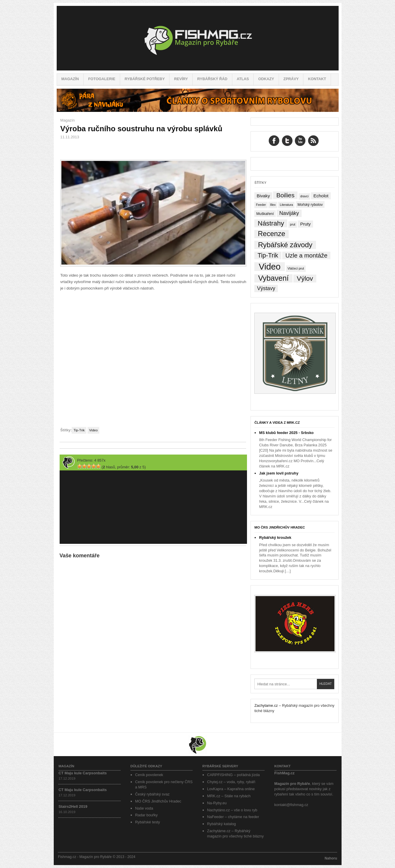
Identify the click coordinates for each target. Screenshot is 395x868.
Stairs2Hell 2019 (73, 806)
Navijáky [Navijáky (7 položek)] (289, 213)
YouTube (300, 141)
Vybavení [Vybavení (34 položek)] (273, 278)
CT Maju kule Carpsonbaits (83, 773)
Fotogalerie (102, 79)
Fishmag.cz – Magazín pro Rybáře (198, 38)
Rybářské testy (148, 822)
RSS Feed (313, 141)
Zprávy (291, 79)
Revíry (181, 79)
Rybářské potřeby (145, 79)
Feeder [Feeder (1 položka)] (261, 205)
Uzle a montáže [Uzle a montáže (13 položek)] (306, 255)
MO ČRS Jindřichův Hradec (280, 527)
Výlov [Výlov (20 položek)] (305, 279)
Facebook (274, 141)
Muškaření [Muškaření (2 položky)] (265, 214)
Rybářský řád (212, 79)
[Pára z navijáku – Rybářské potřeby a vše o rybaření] (198, 111)
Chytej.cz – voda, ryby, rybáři (231, 782)
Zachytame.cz (266, 705)
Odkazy (266, 79)
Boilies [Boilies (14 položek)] (285, 195)
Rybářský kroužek (275, 538)
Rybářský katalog (221, 824)
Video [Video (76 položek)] (270, 267)
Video (93, 430)
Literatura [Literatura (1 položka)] (286, 205)
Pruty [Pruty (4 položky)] (305, 224)
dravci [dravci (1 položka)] (304, 196)
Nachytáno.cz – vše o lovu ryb (232, 810)
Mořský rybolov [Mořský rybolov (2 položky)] (310, 205)
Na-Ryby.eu (217, 803)
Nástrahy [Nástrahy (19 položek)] (271, 223)
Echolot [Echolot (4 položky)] (321, 196)
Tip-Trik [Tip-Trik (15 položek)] (268, 255)
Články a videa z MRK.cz (277, 423)
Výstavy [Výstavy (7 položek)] (266, 288)
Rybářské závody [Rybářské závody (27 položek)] (285, 245)
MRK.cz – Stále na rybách (229, 796)
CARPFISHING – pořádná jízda (233, 775)
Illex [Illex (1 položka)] (273, 205)
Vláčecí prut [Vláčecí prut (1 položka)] (296, 268)
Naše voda (144, 808)
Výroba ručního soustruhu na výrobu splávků (141, 129)
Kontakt (317, 79)
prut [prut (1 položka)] (293, 224)
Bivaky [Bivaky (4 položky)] (263, 196)
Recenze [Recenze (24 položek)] (272, 234)
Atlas (243, 79)
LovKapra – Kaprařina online (231, 789)
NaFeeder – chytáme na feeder (233, 817)
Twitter (287, 141)
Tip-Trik (79, 430)
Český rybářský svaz (152, 794)
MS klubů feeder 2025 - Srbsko (286, 433)
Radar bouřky (146, 815)
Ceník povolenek (149, 775)
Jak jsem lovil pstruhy (279, 473)
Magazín (70, 79)
